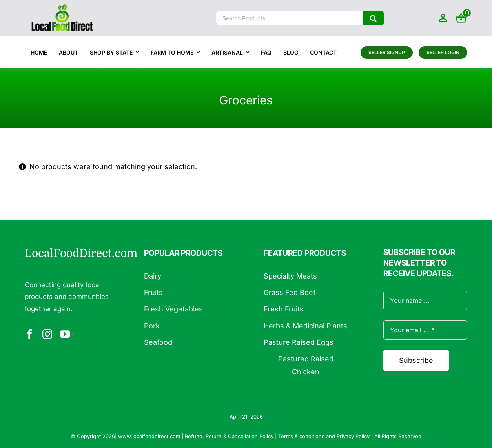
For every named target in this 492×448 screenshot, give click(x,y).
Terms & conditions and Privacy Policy (324, 436)
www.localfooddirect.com (149, 436)
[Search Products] (289, 18)
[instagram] (47, 334)
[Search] (373, 18)
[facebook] (30, 334)
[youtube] (65, 334)
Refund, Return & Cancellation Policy (229, 436)
